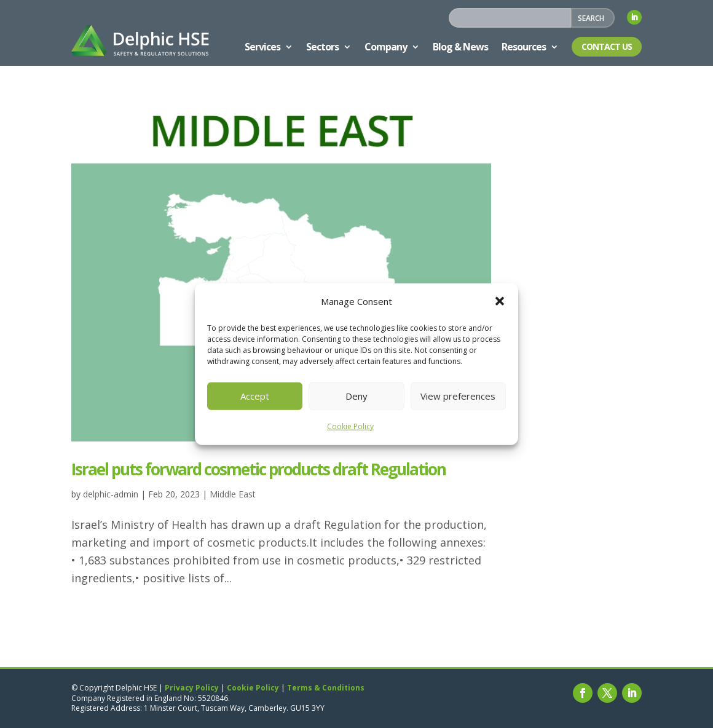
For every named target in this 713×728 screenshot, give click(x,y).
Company (386, 47)
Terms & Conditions (326, 688)
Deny (356, 396)
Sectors (322, 47)
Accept (255, 396)
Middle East (233, 494)
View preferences (458, 396)
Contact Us (607, 46)
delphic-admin (111, 494)
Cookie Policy (350, 426)
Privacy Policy (192, 688)
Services (262, 47)
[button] (500, 301)
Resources (524, 47)
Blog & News (460, 47)
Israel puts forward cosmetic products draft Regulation (258, 469)
